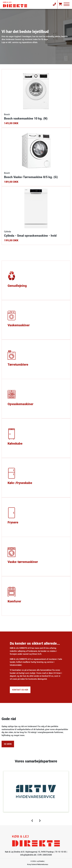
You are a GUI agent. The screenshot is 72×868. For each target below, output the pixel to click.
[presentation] (32, 820)
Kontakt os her (20, 690)
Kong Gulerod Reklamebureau (38, 864)
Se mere (8, 744)
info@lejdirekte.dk (28, 855)
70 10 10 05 (61, 852)
